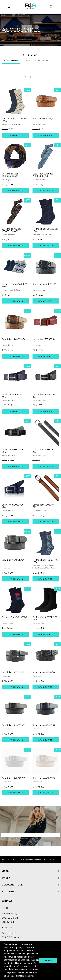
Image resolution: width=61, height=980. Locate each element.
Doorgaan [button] (48, 960)
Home (6, 839)
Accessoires (11, 61)
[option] (30, 30)
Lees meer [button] (30, 976)
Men (13, 839)
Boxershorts (43, 61)
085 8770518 (9, 922)
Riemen (27, 61)
